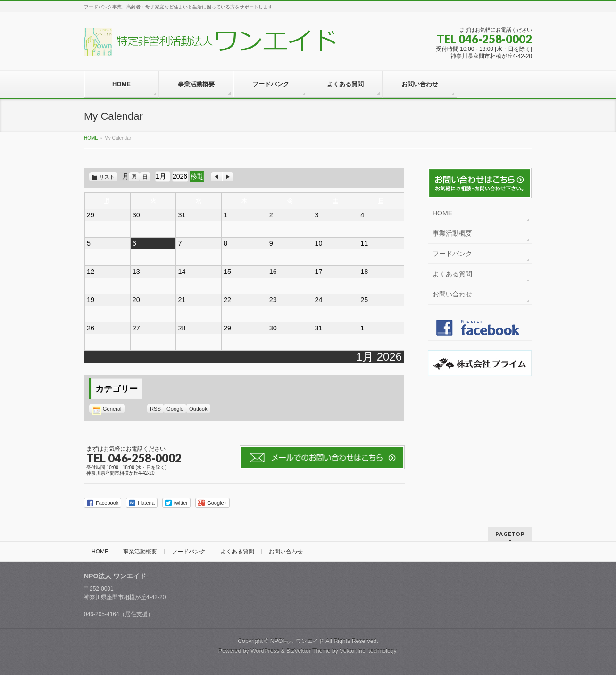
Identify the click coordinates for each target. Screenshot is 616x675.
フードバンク (452, 254)
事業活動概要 (452, 233)
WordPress (265, 651)
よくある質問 (452, 274)
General (107, 409)
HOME (442, 213)
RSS (155, 409)
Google (176, 409)
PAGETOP (510, 534)
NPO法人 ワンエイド (297, 641)
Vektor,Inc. (353, 651)
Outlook (200, 409)
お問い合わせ (452, 294)
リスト (108, 177)
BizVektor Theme (308, 651)
